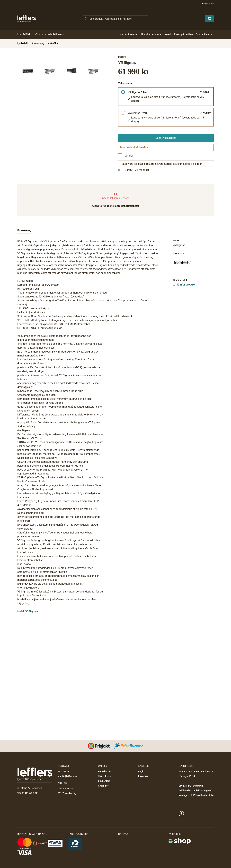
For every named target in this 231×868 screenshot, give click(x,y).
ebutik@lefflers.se (67, 776)
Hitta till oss (104, 776)
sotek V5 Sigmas (28, 612)
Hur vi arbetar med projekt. (156, 34)
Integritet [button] (143, 776)
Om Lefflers (104, 781)
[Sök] (115, 19)
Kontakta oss (208, 4)
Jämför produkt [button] (184, 286)
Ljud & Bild (25, 34)
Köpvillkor (103, 786)
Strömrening (38, 43)
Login (141, 772)
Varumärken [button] (128, 34)
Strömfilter (53, 43)
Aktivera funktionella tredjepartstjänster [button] (116, 207)
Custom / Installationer (50, 34)
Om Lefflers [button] (204, 34)
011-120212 (64, 772)
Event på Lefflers (184, 34)
